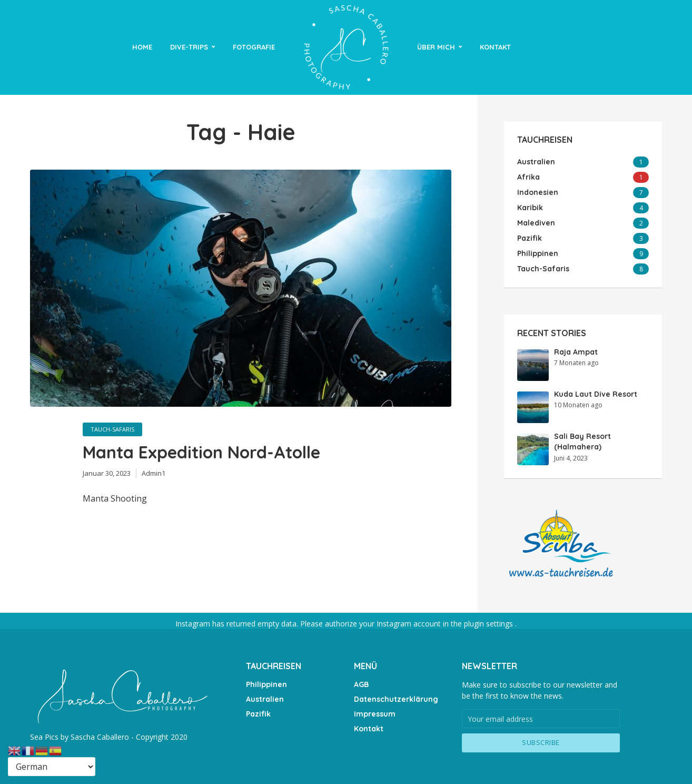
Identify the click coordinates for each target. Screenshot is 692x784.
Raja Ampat (576, 352)
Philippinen (266, 684)
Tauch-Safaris (112, 429)
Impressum (375, 714)
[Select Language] (52, 767)
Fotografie (254, 47)
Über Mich (436, 47)
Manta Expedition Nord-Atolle (201, 452)
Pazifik (258, 714)
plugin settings (490, 624)
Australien (265, 699)
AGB (361, 684)
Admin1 (154, 473)
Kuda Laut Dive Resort (596, 394)
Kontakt (495, 47)
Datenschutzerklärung (396, 699)
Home (142, 47)
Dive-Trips (189, 47)
